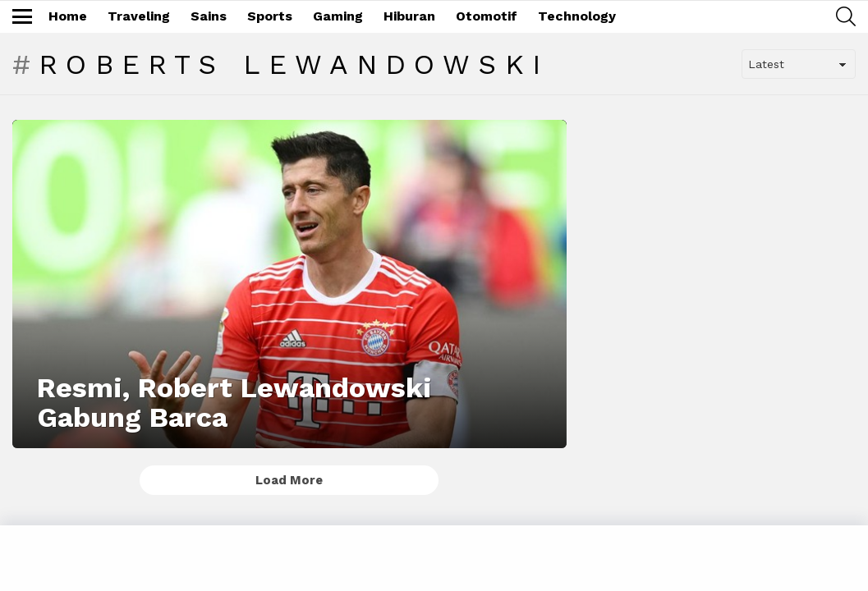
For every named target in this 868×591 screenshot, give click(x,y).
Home (68, 16)
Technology (577, 16)
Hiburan (409, 16)
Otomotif (487, 16)
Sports (270, 16)
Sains (209, 16)
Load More (289, 480)
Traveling (139, 16)
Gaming (338, 16)
